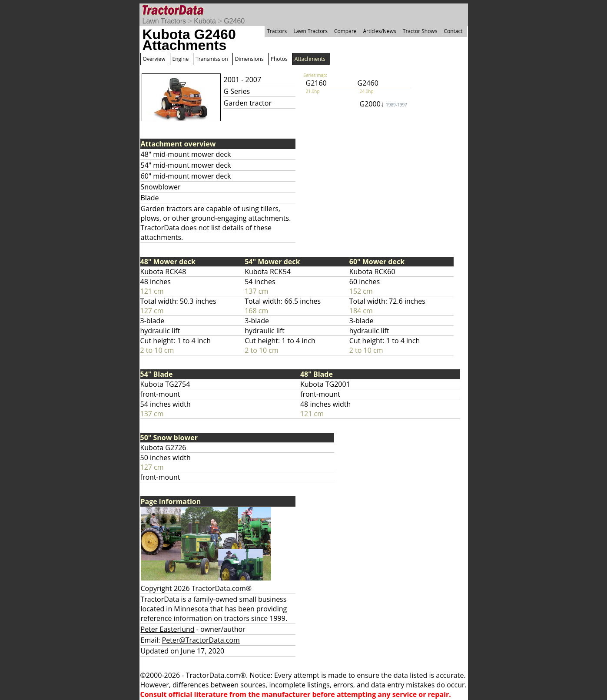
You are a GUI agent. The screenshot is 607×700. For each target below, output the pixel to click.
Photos (279, 59)
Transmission (212, 59)
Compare (345, 31)
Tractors (277, 31)
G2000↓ (383, 104)
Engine (181, 59)
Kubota (205, 21)
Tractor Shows (420, 31)
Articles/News (380, 31)
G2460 (234, 21)
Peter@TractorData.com (201, 640)
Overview (154, 59)
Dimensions (249, 59)
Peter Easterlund (168, 629)
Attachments (310, 59)
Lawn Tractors (164, 21)
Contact (453, 31)
